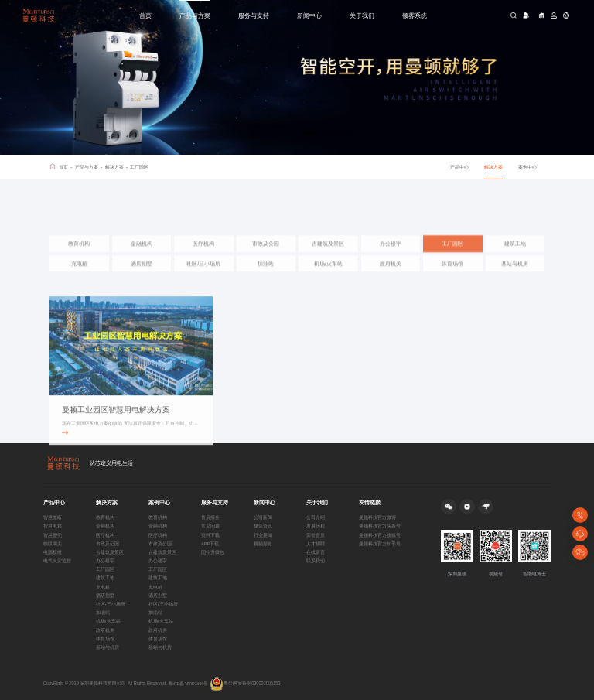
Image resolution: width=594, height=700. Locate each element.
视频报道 (263, 544)
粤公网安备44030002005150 (245, 684)
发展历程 (316, 526)
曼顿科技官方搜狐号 (380, 535)
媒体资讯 (263, 526)
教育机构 (79, 256)
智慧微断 (53, 517)
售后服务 (210, 517)
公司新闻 (263, 517)
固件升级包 (213, 552)
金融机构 (142, 256)
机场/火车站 (328, 276)
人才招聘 (316, 544)
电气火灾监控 (57, 561)
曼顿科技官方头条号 (380, 526)
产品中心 (459, 167)
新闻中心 (309, 15)
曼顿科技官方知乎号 (380, 544)
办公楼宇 (391, 256)
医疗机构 (203, 256)
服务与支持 (254, 15)
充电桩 (79, 276)
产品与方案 (195, 15)
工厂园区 (139, 167)
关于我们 (362, 15)
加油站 (266, 276)
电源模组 (53, 552)
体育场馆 (452, 276)
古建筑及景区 (328, 256)
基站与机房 (515, 276)
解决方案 (117, 167)
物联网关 (53, 544)
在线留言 (316, 552)
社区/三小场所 (203, 276)
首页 (145, 15)
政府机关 (391, 276)
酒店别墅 (142, 276)
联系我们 (316, 561)
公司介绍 (316, 517)
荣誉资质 (316, 535)
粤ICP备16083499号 (188, 684)
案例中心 (527, 167)
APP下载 (210, 544)
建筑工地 (515, 256)
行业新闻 (263, 535)
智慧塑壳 (53, 535)
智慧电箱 (53, 526)
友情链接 (370, 502)
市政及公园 (266, 256)
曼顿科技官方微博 (377, 517)
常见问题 (210, 526)
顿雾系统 (415, 15)
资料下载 (210, 535)
